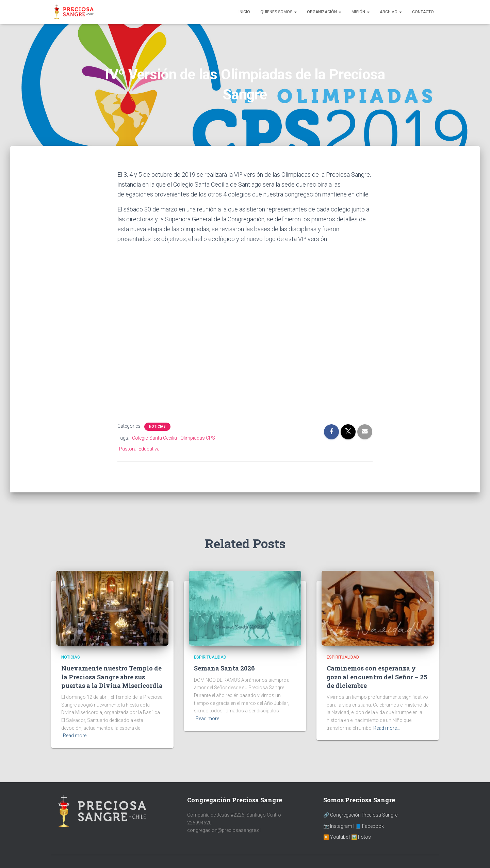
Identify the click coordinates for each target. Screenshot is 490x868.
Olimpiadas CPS (198, 438)
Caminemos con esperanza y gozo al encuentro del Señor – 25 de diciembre (377, 677)
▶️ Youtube (336, 837)
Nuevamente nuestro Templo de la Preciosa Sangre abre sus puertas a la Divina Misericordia (112, 677)
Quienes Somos (279, 12)
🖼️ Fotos (361, 837)
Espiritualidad (210, 657)
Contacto (423, 12)
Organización (324, 12)
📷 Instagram (338, 826)
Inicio (244, 12)
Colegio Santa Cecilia (154, 438)
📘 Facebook (370, 826)
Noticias (157, 427)
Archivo (391, 12)
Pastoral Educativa (139, 449)
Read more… (76, 736)
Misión (361, 12)
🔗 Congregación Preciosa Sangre (360, 815)
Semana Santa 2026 (224, 668)
